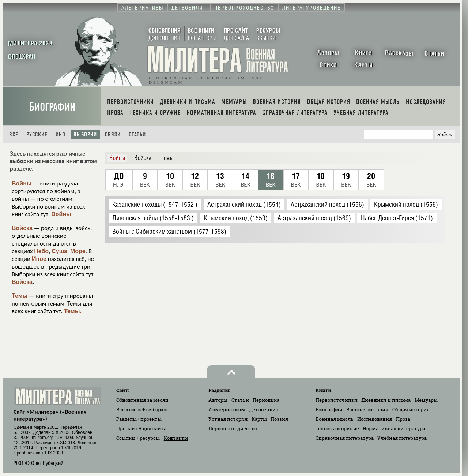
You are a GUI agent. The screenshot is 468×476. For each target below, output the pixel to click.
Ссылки (138, 438)
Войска (22, 228)
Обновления (142, 400)
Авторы (218, 400)
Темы (20, 296)
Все (14, 134)
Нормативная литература (394, 428)
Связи (113, 134)
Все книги (142, 409)
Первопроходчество (233, 428)
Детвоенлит (264, 409)
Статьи (137, 134)
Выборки (85, 134)
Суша (59, 251)
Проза (403, 419)
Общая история (411, 409)
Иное (39, 259)
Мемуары (426, 400)
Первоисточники (337, 400)
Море (78, 251)
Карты (259, 419)
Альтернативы (227, 409)
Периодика (266, 400)
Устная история (228, 419)
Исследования (375, 419)
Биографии (52, 107)
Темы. (73, 311)
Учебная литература (402, 438)
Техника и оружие (337, 428)
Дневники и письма (386, 400)
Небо (41, 251)
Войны (22, 183)
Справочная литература (345, 438)
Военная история (367, 409)
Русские (37, 134)
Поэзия (279, 419)
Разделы (139, 419)
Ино (61, 134)
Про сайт (141, 428)
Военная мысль (335, 419)
